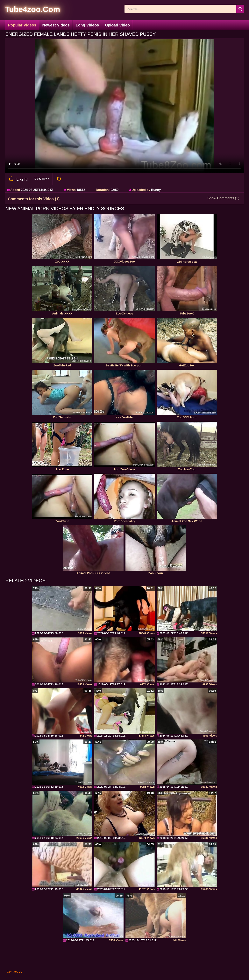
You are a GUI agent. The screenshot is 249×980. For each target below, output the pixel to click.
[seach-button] (240, 9)
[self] (26, 10)
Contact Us (14, 972)
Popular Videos (22, 25)
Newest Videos (56, 25)
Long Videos (87, 25)
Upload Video (117, 25)
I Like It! (18, 179)
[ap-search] (184, 9)
